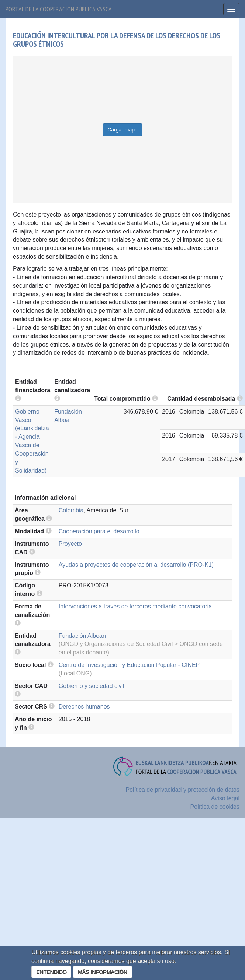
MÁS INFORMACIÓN (103, 972)
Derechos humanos (84, 707)
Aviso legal (225, 798)
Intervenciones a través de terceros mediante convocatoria (135, 606)
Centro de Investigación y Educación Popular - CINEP (129, 665)
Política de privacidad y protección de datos (182, 790)
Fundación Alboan (82, 636)
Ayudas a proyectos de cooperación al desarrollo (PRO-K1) (136, 565)
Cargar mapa (122, 130)
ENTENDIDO (51, 972)
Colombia (71, 510)
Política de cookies (215, 807)
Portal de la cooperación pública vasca (59, 9)
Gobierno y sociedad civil (92, 686)
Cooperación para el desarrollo (99, 531)
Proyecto (70, 544)
